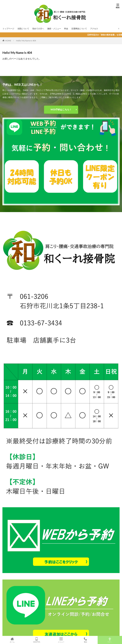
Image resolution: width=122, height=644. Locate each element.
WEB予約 (37, 640)
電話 (85, 640)
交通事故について (79, 29)
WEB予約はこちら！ (61, 109)
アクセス (94, 29)
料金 (66, 29)
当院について (23, 29)
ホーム (12, 640)
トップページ (8, 29)
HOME (8, 41)
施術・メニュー (54, 29)
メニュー (61, 640)
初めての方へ (38, 29)
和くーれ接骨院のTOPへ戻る (61, 67)
